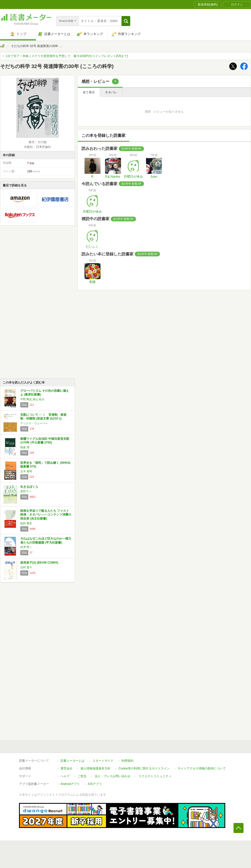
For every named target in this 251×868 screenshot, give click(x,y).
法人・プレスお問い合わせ (112, 776)
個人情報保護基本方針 (95, 768)
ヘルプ (65, 776)
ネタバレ (111, 92)
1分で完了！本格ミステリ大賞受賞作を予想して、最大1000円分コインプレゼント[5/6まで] (67, 56)
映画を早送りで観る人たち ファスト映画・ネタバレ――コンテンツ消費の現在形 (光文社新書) (46, 515)
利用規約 (127, 761)
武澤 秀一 (26, 547)
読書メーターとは (72, 761)
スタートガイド (103, 761)
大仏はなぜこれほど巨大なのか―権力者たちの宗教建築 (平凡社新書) (46, 541)
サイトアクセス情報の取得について (202, 768)
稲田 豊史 (26, 523)
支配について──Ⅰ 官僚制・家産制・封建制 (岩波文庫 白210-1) (43, 417)
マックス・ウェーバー (34, 423)
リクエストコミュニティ (155, 776)
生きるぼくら (29, 487)
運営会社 (66, 768)
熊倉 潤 (25, 447)
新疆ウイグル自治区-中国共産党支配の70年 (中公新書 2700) (45, 441)
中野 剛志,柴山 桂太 (32, 399)
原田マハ (26, 491)
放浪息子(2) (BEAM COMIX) (39, 563)
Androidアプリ (70, 784)
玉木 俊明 (26, 471)
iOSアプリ (95, 784)
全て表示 (89, 92)
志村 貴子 (26, 567)
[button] (126, 21)
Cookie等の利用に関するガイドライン (144, 768)
